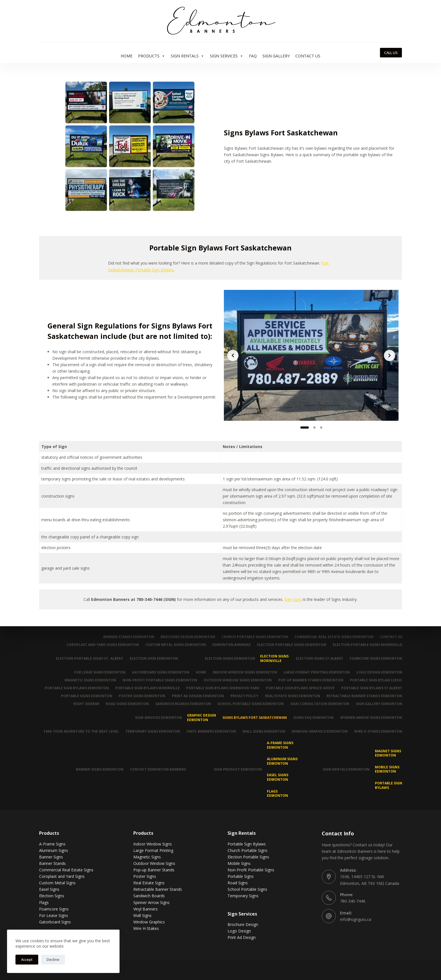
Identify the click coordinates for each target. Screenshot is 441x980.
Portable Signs (241, 876)
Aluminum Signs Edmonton (282, 761)
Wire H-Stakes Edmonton (378, 731)
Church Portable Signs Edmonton (253, 637)
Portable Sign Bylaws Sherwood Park (221, 688)
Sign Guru (293, 599)
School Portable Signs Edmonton (249, 704)
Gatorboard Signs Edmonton (158, 672)
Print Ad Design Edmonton (196, 696)
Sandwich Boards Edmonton (181, 704)
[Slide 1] (305, 428)
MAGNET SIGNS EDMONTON (388, 753)
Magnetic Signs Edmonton (88, 680)
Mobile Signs (239, 863)
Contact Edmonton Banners (157, 769)
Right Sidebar (83, 704)
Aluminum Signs (54, 850)
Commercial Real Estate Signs (66, 870)
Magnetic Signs (147, 857)
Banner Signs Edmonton (98, 769)
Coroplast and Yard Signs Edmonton (100, 645)
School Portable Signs (247, 889)
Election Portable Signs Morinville (367, 645)
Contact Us (308, 56)
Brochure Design (243, 924)
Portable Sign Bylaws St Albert (371, 688)
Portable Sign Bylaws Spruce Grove (299, 688)
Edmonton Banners (230, 645)
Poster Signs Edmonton (139, 696)
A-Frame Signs (52, 844)
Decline (53, 959)
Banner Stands (52, 863)
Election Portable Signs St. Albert (87, 658)
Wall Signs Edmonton (262, 731)
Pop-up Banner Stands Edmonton (310, 680)
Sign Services (227, 56)
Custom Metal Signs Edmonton (174, 645)
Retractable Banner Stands (158, 889)
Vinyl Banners (146, 909)
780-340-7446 (353, 901)
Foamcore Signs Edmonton (376, 658)
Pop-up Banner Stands (154, 870)
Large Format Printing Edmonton (316, 672)
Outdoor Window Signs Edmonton (236, 680)
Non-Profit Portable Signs (251, 870)
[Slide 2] (314, 428)
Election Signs (52, 896)
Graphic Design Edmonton (200, 718)
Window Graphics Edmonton (319, 731)
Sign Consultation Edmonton (319, 704)
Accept (27, 959)
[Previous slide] (233, 355)
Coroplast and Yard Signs (62, 876)
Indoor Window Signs (153, 844)
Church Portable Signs (247, 850)
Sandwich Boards (149, 896)
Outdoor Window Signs (154, 863)
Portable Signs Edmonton (84, 696)
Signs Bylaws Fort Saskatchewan (253, 718)
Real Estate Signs (149, 883)
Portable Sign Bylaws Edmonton (74, 688)
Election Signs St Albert (319, 658)
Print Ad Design (242, 937)
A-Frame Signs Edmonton (280, 745)
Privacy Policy (243, 696)
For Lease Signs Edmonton (97, 672)
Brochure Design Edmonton (186, 637)
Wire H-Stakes (146, 928)
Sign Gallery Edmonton (379, 704)
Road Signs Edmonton (125, 704)
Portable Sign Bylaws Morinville (146, 688)
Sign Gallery (276, 56)
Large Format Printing (153, 850)
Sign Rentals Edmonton (346, 769)
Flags (44, 902)
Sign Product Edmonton (237, 769)
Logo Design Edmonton (379, 672)
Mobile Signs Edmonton (387, 769)
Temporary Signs (243, 896)
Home (127, 56)
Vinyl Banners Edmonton (209, 731)
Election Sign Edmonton (152, 658)
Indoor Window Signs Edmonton (243, 672)
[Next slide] (390, 355)
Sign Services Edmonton (157, 718)
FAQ (253, 56)
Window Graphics (149, 922)
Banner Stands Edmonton (126, 637)
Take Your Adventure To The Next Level (78, 731)
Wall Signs (142, 915)
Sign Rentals (187, 56)
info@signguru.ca (356, 919)
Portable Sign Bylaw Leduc (376, 680)
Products (152, 56)
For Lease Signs (54, 915)
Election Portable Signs (248, 857)
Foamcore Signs (54, 909)
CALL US (391, 53)
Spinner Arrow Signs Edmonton (371, 718)
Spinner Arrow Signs (151, 902)
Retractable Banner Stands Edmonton (364, 696)
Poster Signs (145, 876)
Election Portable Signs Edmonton (291, 645)
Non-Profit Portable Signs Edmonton (158, 680)
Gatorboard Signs (55, 922)
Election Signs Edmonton (229, 658)
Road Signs (238, 883)
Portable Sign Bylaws (389, 785)
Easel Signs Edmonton (277, 777)
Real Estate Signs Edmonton (292, 696)
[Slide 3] (321, 428)
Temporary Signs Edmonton (150, 731)
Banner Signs (51, 857)
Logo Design (239, 931)
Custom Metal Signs (57, 883)
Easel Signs (49, 889)
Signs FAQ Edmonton (313, 718)
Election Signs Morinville (273, 658)
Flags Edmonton (277, 794)
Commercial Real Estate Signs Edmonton (333, 637)
